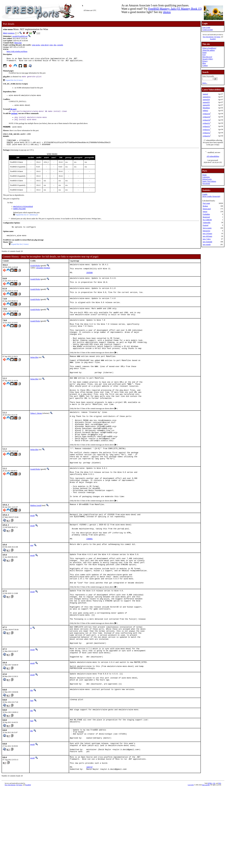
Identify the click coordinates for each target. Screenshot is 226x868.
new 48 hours (207, 236)
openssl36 (206, 105)
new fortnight (207, 242)
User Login (206, 27)
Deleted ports (207, 179)
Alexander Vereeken (43, 274)
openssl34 (206, 100)
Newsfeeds (206, 184)
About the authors (209, 50)
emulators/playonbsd (23, 212)
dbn (32, 763)
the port (13, 111)
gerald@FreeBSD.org (20, 36)
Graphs (205, 194)
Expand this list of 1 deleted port (27, 221)
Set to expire (207, 228)
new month (207, 244)
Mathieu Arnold (36, 551)
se (31, 690)
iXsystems (217, 37)
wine (51, 45)
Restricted (206, 217)
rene (32, 594)
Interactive (206, 231)
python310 (206, 114)
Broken (205, 206)
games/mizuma (19, 214)
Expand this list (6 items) (14, 82)
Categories (206, 177)
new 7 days (207, 239)
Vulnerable (207, 223)
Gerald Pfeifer (35, 272)
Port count (206, 203)
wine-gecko (36, 45)
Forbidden (206, 214)
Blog (204, 63)
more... (205, 83)
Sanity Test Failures (209, 181)
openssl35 (206, 102)
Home (204, 175)
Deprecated (207, 209)
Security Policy (208, 59)
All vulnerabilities (213, 156)
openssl (205, 94)
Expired (206, 225)
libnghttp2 (206, 108)
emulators (11, 33)
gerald (32, 561)
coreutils (60, 45)
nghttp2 (205, 111)
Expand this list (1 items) (20, 251)
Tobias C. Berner (36, 442)
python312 (206, 133)
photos (167, 12)
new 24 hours (207, 234)
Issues (204, 52)
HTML (210, 863)
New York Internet (208, 37)
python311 (206, 123)
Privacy (205, 61)
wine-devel (45, 45)
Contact (205, 65)
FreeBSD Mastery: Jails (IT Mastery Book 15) (175, 9)
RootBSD (213, 39)
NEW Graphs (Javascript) (211, 196)
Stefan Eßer (34, 377)
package (14, 116)
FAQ (204, 55)
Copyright (191, 865)
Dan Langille (206, 865)
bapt (32, 773)
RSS (220, 863)
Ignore (205, 212)
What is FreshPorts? (209, 48)
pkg (55, 45)
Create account (208, 30)
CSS (214, 863)
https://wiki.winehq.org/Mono (17, 52)
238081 (89, 588)
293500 (89, 281)
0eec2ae (18, 43)
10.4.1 (5, 33)
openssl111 (207, 97)
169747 (89, 847)
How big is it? (207, 57)
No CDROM (207, 220)
